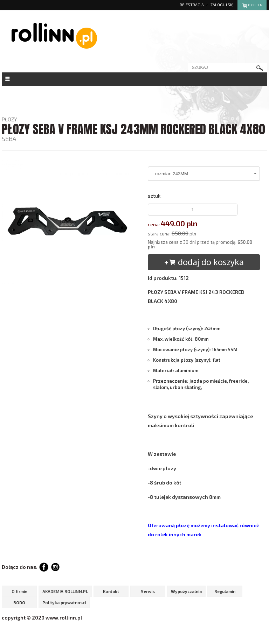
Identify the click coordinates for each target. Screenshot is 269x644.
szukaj (260, 68)
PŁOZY (9, 119)
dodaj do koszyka (204, 262)
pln (252, 6)
